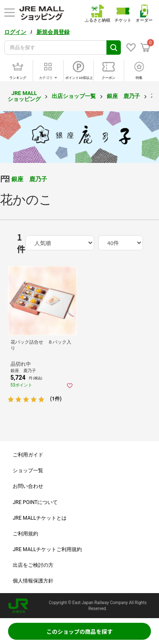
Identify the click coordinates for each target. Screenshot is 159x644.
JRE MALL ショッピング (24, 96)
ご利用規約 (25, 534)
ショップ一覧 (28, 470)
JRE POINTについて (35, 502)
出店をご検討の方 (33, 565)
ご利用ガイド (28, 455)
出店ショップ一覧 (74, 96)
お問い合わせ (28, 486)
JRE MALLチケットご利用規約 (47, 549)
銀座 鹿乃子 (123, 96)
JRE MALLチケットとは (40, 518)
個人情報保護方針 (33, 581)
